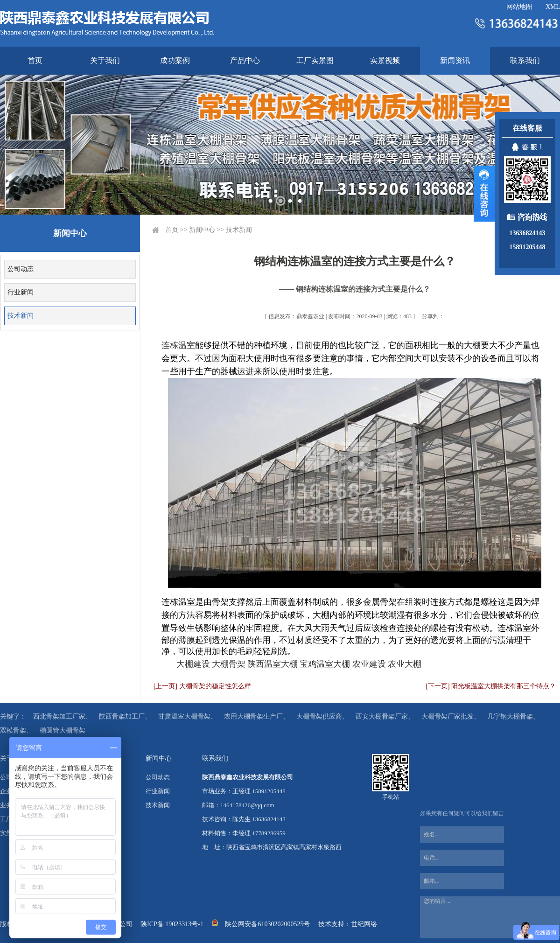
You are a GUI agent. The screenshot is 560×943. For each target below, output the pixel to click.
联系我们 (525, 60)
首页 (35, 60)
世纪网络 (364, 924)
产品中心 (245, 60)
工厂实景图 (315, 60)
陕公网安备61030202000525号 (267, 924)
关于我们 (105, 60)
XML (553, 7)
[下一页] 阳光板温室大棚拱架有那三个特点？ (491, 686)
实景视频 (385, 60)
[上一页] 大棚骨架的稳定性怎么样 (202, 686)
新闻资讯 (455, 60)
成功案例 (175, 60)
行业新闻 (21, 292)
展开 (484, 194)
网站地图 (519, 7)
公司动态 (21, 269)
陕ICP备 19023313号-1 (172, 924)
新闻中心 (202, 230)
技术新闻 (21, 316)
